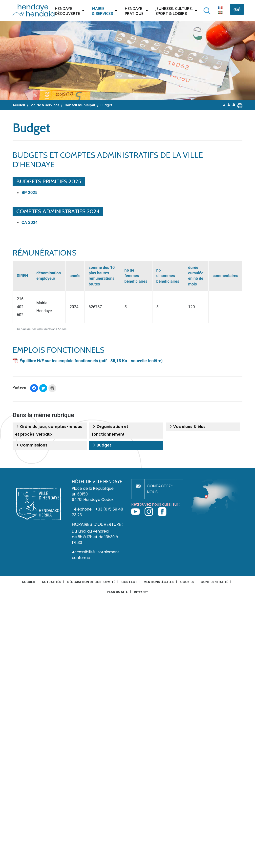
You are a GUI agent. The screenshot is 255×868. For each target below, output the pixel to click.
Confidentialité (214, 582)
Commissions (31, 445)
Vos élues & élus (187, 427)
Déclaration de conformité (91, 582)
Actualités (51, 582)
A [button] (224, 105)
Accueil (29, 582)
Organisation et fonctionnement (110, 430)
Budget (101, 445)
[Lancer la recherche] (207, 11)
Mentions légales (159, 582)
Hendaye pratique (134, 11)
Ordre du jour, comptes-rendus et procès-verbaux (49, 430)
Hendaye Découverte (67, 11)
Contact (129, 582)
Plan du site (117, 592)
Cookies (187, 582)
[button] (240, 105)
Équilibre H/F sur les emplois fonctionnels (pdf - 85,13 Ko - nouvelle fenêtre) (91, 361)
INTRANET (141, 592)
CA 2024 (30, 222)
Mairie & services (102, 11)
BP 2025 (30, 192)
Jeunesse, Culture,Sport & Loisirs (174, 11)
